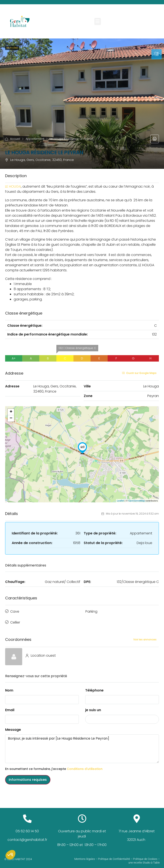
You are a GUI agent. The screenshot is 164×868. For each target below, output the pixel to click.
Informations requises (28, 777)
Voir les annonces (145, 636)
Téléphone (94, 688)
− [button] (11, 418)
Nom (9, 688)
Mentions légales (85, 856)
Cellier (15, 620)
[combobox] (122, 716)
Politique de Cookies (145, 856)
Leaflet (121, 501)
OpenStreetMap (137, 501)
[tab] (157, 54)
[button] (98, 21)
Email (10, 707)
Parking (91, 611)
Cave (15, 611)
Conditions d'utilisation (85, 766)
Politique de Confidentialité (114, 856)
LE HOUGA (13, 186)
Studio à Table (151, 860)
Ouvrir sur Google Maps (139, 373)
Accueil (15, 139)
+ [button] (11, 412)
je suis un (93, 707)
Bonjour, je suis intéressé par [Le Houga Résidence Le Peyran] (82, 746)
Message (13, 727)
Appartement (35, 139)
